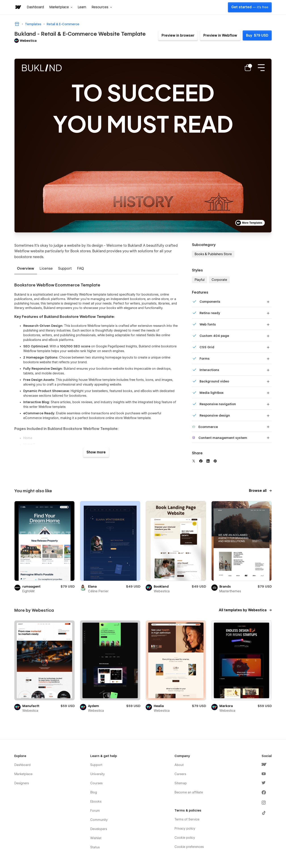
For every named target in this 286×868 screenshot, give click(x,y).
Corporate (219, 280)
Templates (33, 24)
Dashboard (35, 7)
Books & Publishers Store (213, 254)
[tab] (26, 269)
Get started (250, 7)
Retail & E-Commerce (63, 24)
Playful (200, 280)
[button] (61, 7)
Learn (82, 7)
